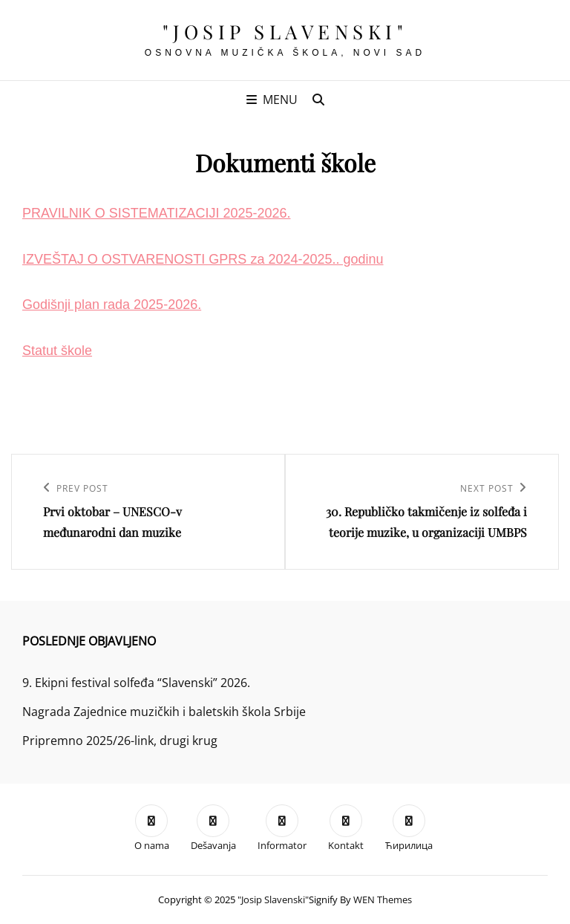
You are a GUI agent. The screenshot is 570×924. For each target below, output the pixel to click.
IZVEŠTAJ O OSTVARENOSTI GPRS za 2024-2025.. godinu (203, 259)
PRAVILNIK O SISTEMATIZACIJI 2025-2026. (156, 213)
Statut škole (57, 351)
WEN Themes (383, 899)
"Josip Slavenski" (285, 32)
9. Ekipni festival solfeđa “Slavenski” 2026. (136, 683)
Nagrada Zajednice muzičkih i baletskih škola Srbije (164, 712)
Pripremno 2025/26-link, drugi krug (120, 741)
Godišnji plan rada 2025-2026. (112, 305)
